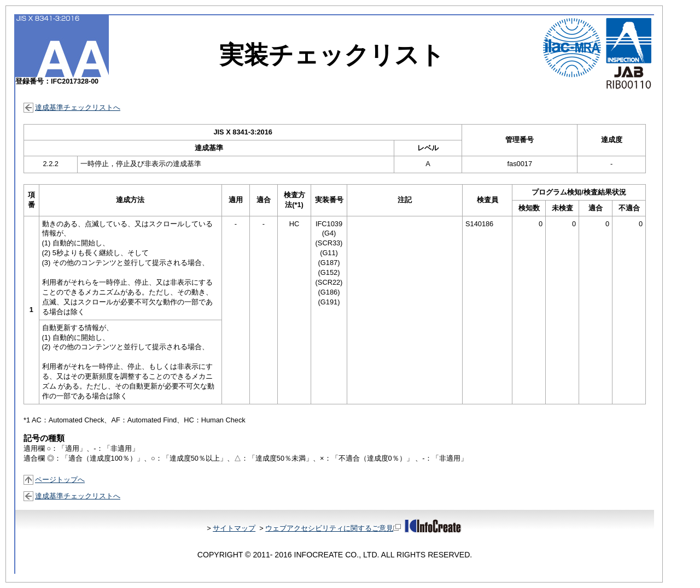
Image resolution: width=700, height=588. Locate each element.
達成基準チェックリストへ (78, 107)
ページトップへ (60, 480)
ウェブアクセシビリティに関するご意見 (333, 528)
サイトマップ (234, 528)
